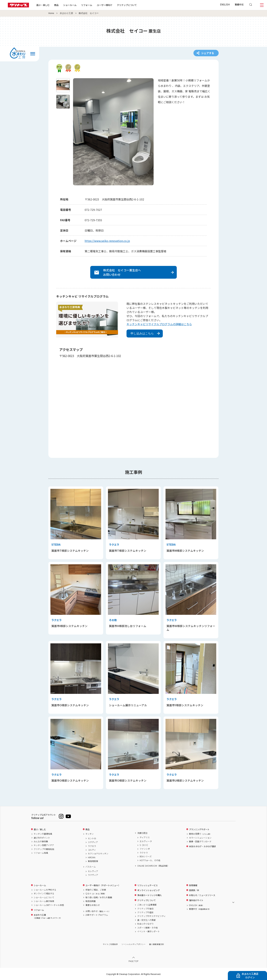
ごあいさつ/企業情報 (147, 905)
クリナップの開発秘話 (44, 849)
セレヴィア (93, 871)
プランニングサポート (199, 829)
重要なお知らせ (93, 905)
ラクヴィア (93, 875)
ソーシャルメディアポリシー (133, 944)
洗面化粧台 (142, 833)
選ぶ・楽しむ (43, 5)
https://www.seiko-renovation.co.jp (107, 241)
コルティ (92, 850)
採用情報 (193, 885)
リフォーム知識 (41, 853)
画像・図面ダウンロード (200, 841)
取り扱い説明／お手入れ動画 (99, 897)
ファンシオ (145, 849)
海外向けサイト (196, 900)
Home (51, 13)
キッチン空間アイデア (44, 845)
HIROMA (92, 857)
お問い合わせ (98, 911)
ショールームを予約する (45, 890)
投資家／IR (194, 890)
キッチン (90, 834)
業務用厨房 (93, 861)
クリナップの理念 (145, 909)
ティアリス (145, 837)
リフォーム (87, 5)
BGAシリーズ (146, 856)
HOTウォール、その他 (150, 860)
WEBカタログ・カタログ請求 (202, 846)
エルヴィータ (146, 841)
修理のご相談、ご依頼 (96, 890)
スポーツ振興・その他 (147, 928)
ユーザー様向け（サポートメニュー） (103, 885)
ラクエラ (92, 846)
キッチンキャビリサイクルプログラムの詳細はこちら (159, 324)
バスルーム (91, 867)
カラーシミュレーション (200, 838)
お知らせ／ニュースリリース (202, 895)
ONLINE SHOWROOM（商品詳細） (153, 866)
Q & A (96, 893)
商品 (88, 829)
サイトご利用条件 (110, 944)
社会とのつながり (145, 924)
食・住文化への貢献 (146, 920)
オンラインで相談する (44, 893)
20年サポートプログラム (97, 915)
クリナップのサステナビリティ (151, 916)
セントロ (92, 838)
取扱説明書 (91, 901)
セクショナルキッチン (98, 854)
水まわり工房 (66, 13)
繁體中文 (239, 4)
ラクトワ (144, 853)
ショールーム (70, 5)
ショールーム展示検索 (44, 901)
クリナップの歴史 (145, 912)
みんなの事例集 (41, 841)
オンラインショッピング (148, 890)
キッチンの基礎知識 (43, 834)
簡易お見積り (200, 834)
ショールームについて (44, 897)
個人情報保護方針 (157, 944)
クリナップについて (127, 5)
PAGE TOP (133, 961)
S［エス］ (144, 845)
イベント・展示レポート (148, 931)
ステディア (93, 842)
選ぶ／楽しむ (40, 829)
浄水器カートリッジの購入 (150, 895)
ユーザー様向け (104, 5)
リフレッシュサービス (147, 885)
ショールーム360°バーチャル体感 (49, 905)
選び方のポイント (42, 838)
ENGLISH (225, 4)
